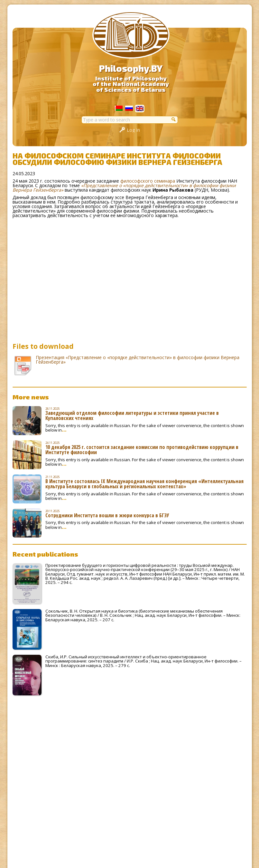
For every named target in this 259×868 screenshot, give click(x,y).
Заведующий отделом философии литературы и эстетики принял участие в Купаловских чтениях (132, 415)
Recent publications (45, 554)
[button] (174, 119)
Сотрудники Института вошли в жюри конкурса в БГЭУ (107, 515)
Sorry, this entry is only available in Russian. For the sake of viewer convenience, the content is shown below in (145, 428)
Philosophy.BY (131, 68)
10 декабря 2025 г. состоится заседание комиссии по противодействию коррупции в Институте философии (142, 450)
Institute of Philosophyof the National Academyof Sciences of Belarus (131, 84)
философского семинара (148, 181)
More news (31, 397)
